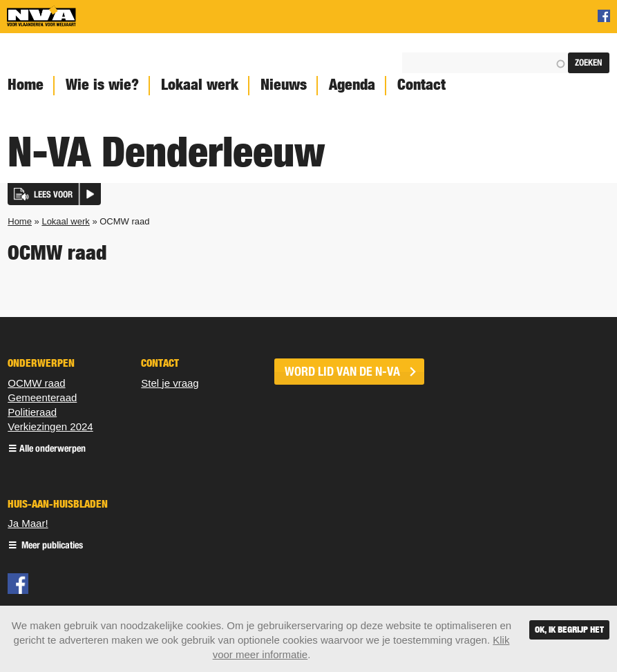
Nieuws (284, 85)
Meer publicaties (51, 546)
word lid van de (342, 372)
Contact (421, 85)
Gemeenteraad (42, 397)
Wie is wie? (102, 85)
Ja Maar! (28, 523)
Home (20, 221)
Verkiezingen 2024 (50, 426)
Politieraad (32, 412)
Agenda (352, 85)
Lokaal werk (200, 85)
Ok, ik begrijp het (569, 630)
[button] (54, 194)
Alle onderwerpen (53, 449)
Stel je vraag (170, 383)
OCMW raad (36, 383)
